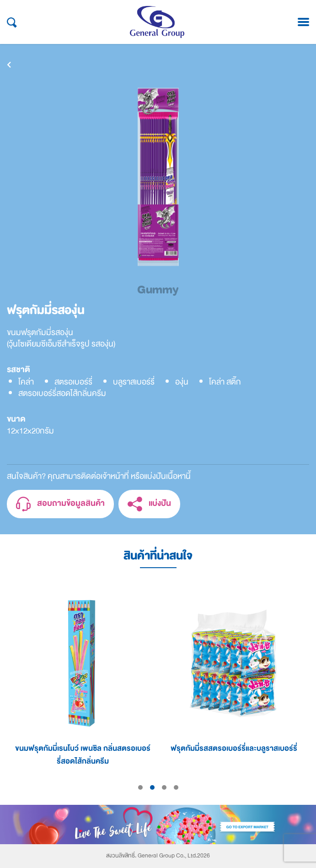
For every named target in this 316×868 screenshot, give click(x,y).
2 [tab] (152, 787)
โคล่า (26, 382)
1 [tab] (140, 787)
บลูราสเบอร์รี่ (134, 382)
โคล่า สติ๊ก (225, 382)
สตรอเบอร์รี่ (73, 382)
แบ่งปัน (149, 504)
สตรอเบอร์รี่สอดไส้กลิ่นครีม (62, 393)
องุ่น (182, 382)
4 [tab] (176, 787)
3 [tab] (164, 787)
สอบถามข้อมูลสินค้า (60, 504)
